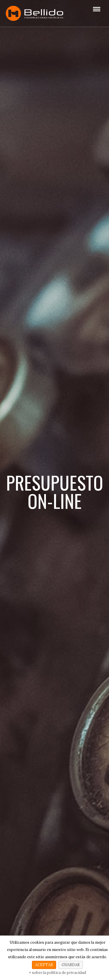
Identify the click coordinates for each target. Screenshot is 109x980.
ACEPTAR (44, 965)
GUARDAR (71, 965)
